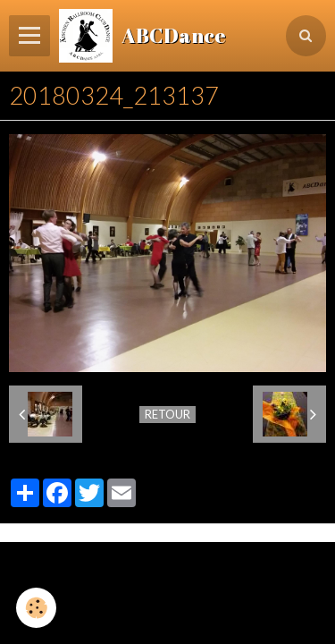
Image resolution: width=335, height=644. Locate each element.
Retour (167, 414)
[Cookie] (36, 608)
